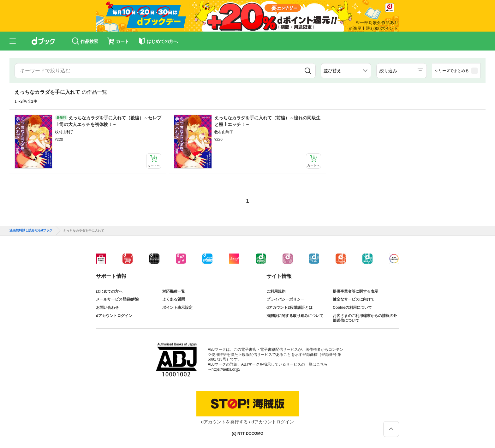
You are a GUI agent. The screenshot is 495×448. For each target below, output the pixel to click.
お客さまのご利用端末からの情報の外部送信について (365, 318)
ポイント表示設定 (177, 308)
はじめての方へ (109, 291)
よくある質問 (174, 299)
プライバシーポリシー (285, 299)
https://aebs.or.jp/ (226, 369)
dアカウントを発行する (224, 422)
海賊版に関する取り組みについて (295, 316)
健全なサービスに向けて (354, 299)
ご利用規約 (276, 291)
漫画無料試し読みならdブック (31, 230)
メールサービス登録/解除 (117, 299)
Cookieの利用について (352, 308)
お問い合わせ (107, 308)
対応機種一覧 (174, 291)
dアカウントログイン (114, 316)
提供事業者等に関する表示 (355, 291)
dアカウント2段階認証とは (289, 308)
